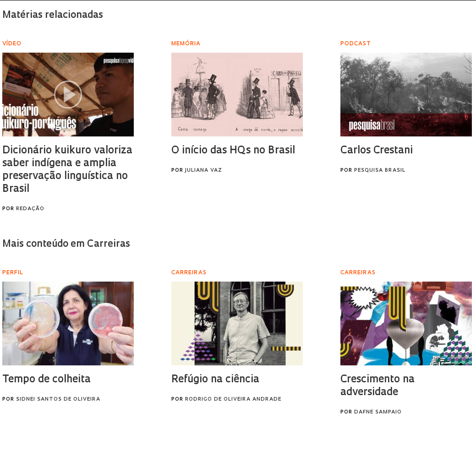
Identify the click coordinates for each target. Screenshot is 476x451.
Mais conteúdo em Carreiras (66, 244)
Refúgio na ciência (215, 380)
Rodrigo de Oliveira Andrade (233, 399)
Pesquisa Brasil (380, 171)
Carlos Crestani (377, 151)
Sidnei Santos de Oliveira (58, 399)
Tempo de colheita (47, 380)
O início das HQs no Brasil (233, 151)
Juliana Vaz (204, 171)
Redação (30, 209)
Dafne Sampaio (378, 412)
